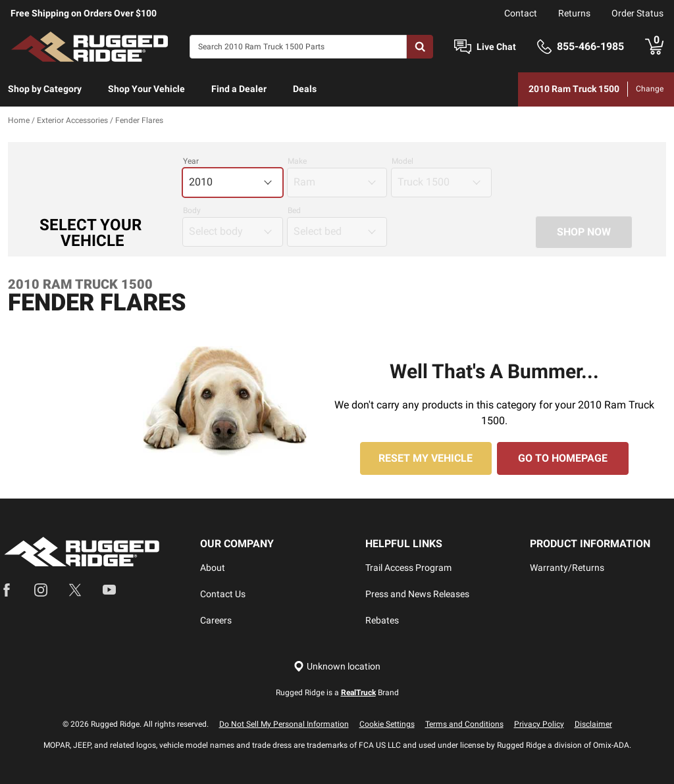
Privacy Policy (539, 724)
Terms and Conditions (464, 724)
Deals (305, 89)
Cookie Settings (387, 724)
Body (192, 210)
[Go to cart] (654, 47)
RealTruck (358, 693)
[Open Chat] (463, 47)
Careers (216, 620)
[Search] (298, 47)
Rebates (382, 620)
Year (191, 161)
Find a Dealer (239, 89)
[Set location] (337, 667)
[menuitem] (45, 89)
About (213, 568)
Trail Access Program (408, 568)
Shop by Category (45, 89)
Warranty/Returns (567, 568)
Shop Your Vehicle (146, 89)
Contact (521, 13)
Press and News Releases (417, 594)
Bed (294, 210)
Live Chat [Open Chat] (496, 47)
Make (297, 161)
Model (402, 161)
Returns (574, 13)
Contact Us (223, 594)
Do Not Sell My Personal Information (284, 724)
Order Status (637, 13)
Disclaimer (593, 724)
